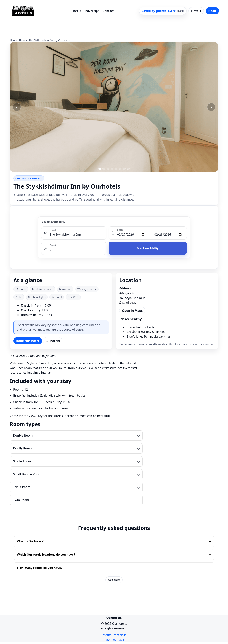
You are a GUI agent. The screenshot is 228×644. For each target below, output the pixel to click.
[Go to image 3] (108, 169)
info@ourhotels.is (114, 635)
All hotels (53, 341)
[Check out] (169, 235)
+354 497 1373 (114, 640)
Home (13, 40)
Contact (108, 11)
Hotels (76, 11)
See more (114, 580)
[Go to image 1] (100, 169)
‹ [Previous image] (17, 107)
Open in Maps (132, 311)
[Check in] (132, 235)
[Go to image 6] (120, 169)
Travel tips (92, 11)
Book (212, 11)
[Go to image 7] (124, 169)
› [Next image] (211, 107)
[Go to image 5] (116, 169)
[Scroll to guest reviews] (163, 11)
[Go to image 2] (104, 169)
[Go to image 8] (128, 169)
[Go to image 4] (112, 169)
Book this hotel (28, 341)
